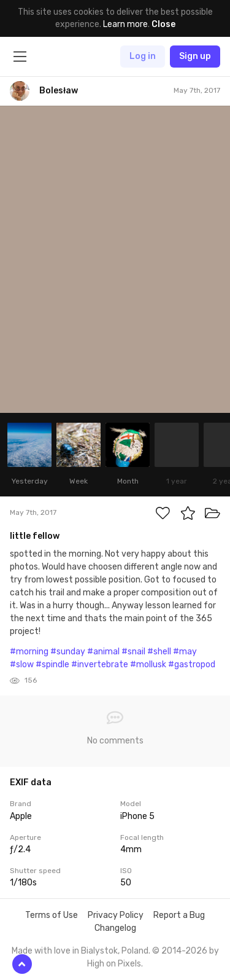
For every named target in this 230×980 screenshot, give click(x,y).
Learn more (125, 24)
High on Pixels (114, 964)
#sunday (68, 652)
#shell (159, 652)
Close (163, 24)
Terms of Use (52, 915)
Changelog (115, 928)
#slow (22, 664)
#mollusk (148, 664)
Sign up (195, 56)
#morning (29, 652)
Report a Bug (179, 915)
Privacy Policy (116, 915)
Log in (143, 56)
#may (185, 652)
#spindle (52, 664)
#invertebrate (100, 664)
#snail (133, 652)
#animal (103, 652)
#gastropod (192, 664)
